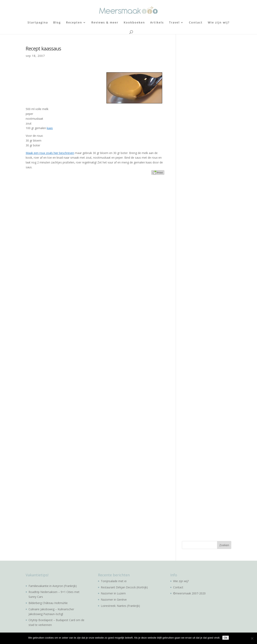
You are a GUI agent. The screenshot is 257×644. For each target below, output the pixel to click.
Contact (196, 23)
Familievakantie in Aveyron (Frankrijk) (53, 586)
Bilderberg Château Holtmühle (48, 603)
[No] (252, 638)
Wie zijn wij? (219, 23)
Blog (57, 23)
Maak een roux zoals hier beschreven (50, 153)
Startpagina (38, 23)
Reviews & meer (105, 23)
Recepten (74, 23)
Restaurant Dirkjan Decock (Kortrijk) (124, 587)
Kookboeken (134, 23)
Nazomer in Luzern (113, 593)
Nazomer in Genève (114, 600)
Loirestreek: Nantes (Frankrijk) (120, 606)
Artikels (157, 23)
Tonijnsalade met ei (114, 581)
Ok (226, 638)
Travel (174, 23)
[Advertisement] (212, 106)
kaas (50, 128)
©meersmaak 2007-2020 (189, 593)
